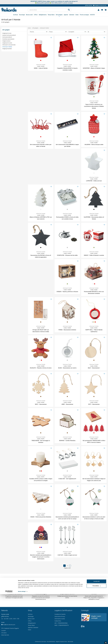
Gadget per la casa (7, 33)
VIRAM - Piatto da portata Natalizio (41, 517)
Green (77, 15)
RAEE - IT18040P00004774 (62, 625)
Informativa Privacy (60, 616)
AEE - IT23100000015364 (61, 623)
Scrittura (16, 15)
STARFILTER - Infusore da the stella (67, 255)
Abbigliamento (43, 15)
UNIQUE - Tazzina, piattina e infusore (67, 292)
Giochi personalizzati (7, 37)
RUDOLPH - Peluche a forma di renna (41, 368)
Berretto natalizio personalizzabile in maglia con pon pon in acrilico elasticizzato (41, 557)
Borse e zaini (29, 15)
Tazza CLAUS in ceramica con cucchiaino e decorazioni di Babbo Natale (94, 106)
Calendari (72, 15)
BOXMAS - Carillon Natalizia (67, 440)
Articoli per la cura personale (9, 45)
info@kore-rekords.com (100, 5)
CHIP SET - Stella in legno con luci (67, 555)
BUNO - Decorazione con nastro (67, 368)
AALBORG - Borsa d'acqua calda (94, 144)
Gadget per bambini (7, 49)
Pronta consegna (84, 15)
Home (29, 28)
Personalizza (97, 636)
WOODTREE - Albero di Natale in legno (94, 68)
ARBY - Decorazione (67, 404)
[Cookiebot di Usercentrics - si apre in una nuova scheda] (9, 641)
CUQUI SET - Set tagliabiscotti (67, 479)
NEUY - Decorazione (41, 404)
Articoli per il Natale (7, 47)
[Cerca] (69, 10)
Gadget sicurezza (6, 41)
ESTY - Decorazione (94, 404)
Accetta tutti (97, 631)
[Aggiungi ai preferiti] (51, 38)
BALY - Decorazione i (94, 368)
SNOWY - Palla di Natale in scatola (94, 255)
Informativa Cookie (60, 619)
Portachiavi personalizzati (8, 39)
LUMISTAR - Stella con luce (94, 181)
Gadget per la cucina (7, 43)
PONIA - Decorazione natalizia (67, 330)
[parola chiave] (47, 10)
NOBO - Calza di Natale (41, 68)
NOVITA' (92, 15)
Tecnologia (22, 15)
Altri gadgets (59, 15)
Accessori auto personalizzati (9, 35)
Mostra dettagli (22, 641)
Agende (66, 15)
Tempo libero (51, 15)
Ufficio (36, 15)
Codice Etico (58, 621)
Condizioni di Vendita (60, 614)
